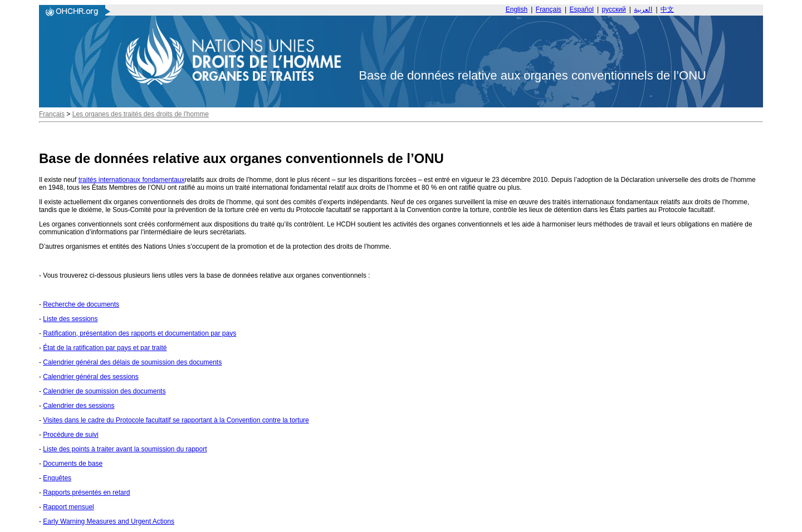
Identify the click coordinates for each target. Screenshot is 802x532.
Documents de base (73, 464)
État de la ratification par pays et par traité (105, 348)
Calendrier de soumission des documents (104, 391)
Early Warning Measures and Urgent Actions (109, 521)
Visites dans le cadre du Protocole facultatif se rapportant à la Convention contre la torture (176, 420)
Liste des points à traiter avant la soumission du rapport (125, 449)
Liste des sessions (70, 319)
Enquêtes (57, 478)
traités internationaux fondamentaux (132, 180)
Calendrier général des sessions (91, 377)
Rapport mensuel (68, 507)
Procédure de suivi (70, 435)
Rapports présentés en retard (86, 492)
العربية (643, 9)
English (517, 9)
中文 (667, 9)
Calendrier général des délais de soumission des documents (132, 362)
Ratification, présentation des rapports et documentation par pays (140, 333)
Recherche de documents (81, 304)
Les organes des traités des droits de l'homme (141, 114)
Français (549, 9)
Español (582, 9)
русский (614, 9)
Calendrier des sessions (79, 406)
